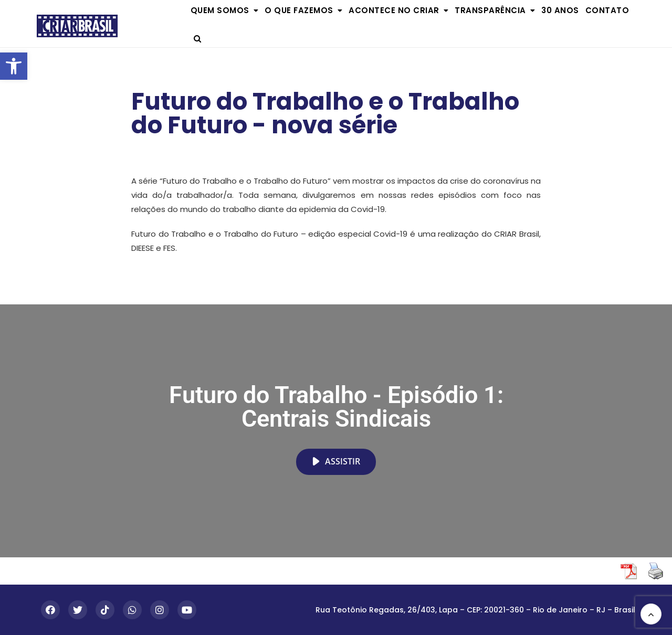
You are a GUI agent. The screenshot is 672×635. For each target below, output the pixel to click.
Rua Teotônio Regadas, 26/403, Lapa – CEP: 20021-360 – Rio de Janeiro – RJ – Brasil (475, 610)
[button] (14, 66)
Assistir (336, 461)
